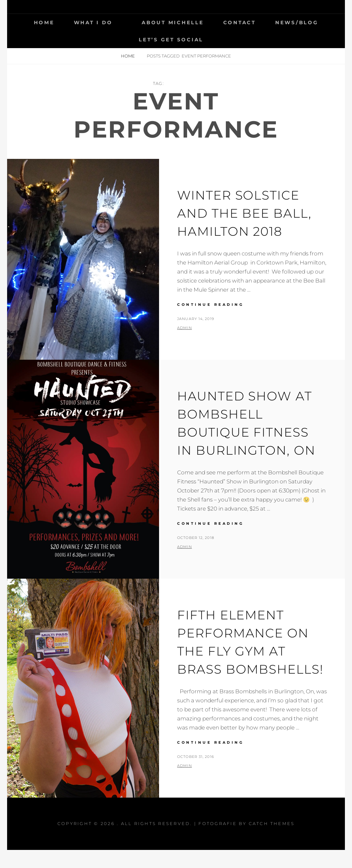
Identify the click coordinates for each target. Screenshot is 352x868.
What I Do (93, 22)
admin (185, 328)
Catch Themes (272, 842)
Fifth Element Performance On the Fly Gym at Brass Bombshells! (247, 651)
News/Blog (297, 22)
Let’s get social (171, 40)
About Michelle (173, 22)
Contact (240, 22)
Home (44, 22)
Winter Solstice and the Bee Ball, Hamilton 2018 (248, 213)
